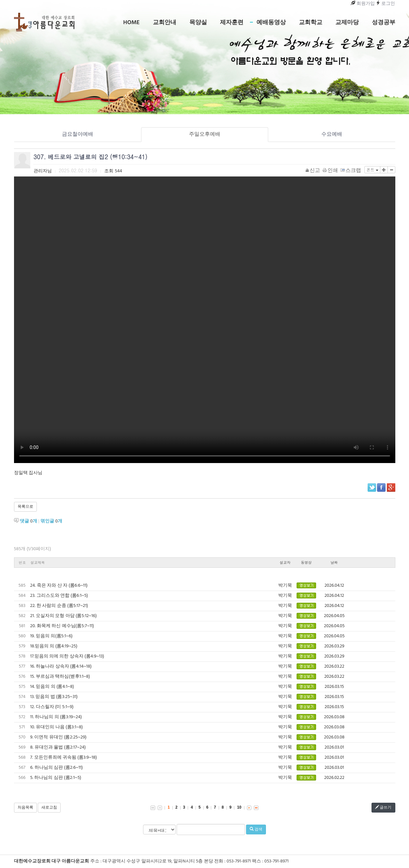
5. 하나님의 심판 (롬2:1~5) (56, 778)
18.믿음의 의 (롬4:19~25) (54, 646)
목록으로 (25, 507)
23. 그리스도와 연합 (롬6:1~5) (59, 596)
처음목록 (25, 808)
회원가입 (363, 4)
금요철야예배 (78, 134)
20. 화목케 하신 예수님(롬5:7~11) (62, 626)
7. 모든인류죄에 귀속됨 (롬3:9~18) (64, 758)
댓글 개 (29, 521)
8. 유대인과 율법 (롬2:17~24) (58, 747)
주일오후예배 (205, 134)
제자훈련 (232, 23)
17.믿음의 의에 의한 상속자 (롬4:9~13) (67, 656)
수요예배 (332, 134)
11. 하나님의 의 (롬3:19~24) (56, 717)
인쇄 (331, 171)
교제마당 (347, 23)
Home (131, 23)
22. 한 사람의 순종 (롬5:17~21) (59, 606)
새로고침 (49, 808)
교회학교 (311, 23)
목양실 (198, 23)
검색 (256, 829)
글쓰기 (383, 808)
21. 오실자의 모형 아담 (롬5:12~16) (64, 616)
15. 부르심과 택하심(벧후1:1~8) (60, 677)
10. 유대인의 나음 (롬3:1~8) (57, 727)
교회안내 (165, 23)
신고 (313, 171)
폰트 (372, 170)
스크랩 (351, 171)
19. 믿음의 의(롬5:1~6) (51, 636)
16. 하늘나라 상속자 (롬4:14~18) (61, 666)
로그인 (385, 4)
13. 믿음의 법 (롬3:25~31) (54, 697)
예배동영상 (271, 23)
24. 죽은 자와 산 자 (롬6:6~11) (59, 586)
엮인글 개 (51, 521)
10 (239, 807)
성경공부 (384, 23)
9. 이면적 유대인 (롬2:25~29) (58, 737)
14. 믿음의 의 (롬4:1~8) (52, 687)
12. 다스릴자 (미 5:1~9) (52, 707)
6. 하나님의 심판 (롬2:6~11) (57, 768)
